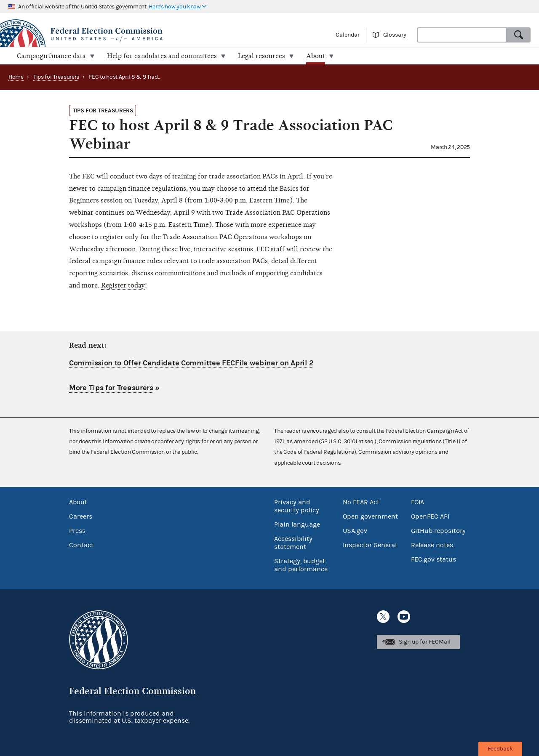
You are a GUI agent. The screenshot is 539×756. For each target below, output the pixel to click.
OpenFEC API (430, 516)
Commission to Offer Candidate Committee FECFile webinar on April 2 (191, 363)
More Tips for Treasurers (111, 388)
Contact (81, 545)
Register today (123, 285)
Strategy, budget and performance (301, 565)
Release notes (432, 545)
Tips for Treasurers (56, 77)
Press (77, 531)
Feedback (500, 749)
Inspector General (370, 545)
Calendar (348, 35)
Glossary (395, 35)
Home (16, 77)
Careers (81, 516)
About (78, 502)
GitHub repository (438, 531)
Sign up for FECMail (425, 642)
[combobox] (462, 35)
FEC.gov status (434, 559)
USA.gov (355, 531)
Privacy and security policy (297, 506)
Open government (370, 516)
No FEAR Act (361, 502)
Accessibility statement (293, 543)
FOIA (418, 502)
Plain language (297, 524)
